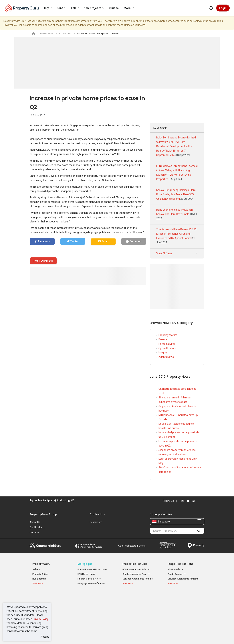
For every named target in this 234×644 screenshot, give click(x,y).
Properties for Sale (135, 564)
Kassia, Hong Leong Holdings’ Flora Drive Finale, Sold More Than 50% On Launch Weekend (176, 194)
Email (105, 241)
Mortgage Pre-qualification (91, 584)
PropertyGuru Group (43, 514)
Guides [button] (114, 8)
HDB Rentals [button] (176, 570)
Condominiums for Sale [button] (136, 574)
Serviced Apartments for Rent (183, 579)
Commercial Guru (45, 546)
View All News (177, 253)
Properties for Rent (180, 564)
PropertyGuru (41, 564)
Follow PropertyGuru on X (199, 501)
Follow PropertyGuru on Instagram (183, 501)
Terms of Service (69, 636)
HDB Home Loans (86, 574)
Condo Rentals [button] (177, 574)
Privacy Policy (41, 619)
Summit (132, 546)
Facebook (44, 241)
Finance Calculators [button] (89, 579)
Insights (163, 353)
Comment (135, 241)
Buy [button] (49, 8)
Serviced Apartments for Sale (138, 579)
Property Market (168, 335)
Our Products (37, 527)
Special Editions (167, 348)
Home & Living (167, 344)
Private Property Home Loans (92, 569)
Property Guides (40, 574)
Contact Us (97, 514)
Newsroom (96, 522)
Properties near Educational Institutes (137, 597)
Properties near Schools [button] (137, 610)
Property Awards (89, 546)
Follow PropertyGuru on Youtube (188, 501)
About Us (35, 522)
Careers (34, 533)
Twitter (74, 241)
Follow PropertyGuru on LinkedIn (194, 501)
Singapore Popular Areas (184, 595)
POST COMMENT (43, 261)
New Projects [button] (95, 8)
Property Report (167, 546)
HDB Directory (39, 579)
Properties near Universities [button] (138, 605)
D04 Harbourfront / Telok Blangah (184, 601)
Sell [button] (76, 8)
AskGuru (37, 569)
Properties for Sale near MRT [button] (94, 605)
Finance (163, 339)
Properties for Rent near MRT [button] (94, 610)
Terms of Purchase (114, 636)
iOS (71, 500)
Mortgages (85, 564)
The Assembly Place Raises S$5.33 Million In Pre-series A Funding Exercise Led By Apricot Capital (176, 234)
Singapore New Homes (47, 595)
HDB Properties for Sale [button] (136, 570)
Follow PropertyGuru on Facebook (177, 501)
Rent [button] (62, 8)
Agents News (166, 357)
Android (60, 500)
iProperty (196, 546)
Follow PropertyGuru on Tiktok (203, 501)
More (129, 8)
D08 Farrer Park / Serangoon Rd (184, 614)
